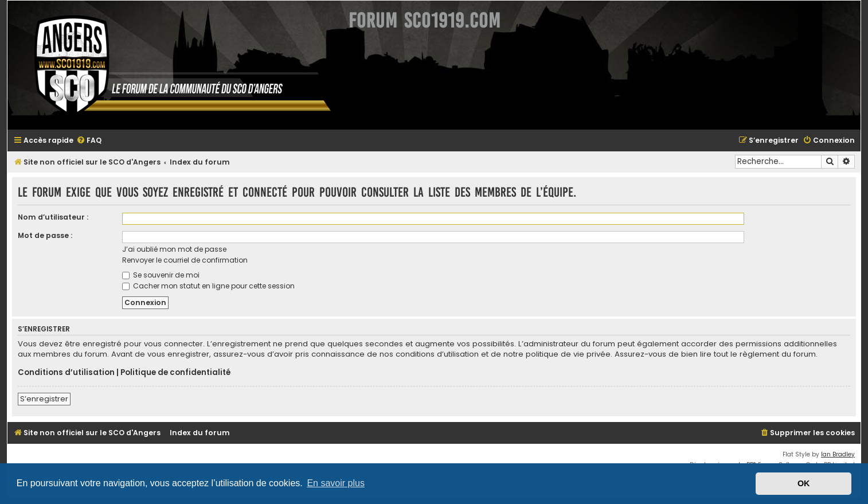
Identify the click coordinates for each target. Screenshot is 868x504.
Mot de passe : (45, 235)
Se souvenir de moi (161, 275)
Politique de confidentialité (175, 373)
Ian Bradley (838, 454)
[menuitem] (89, 141)
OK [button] (804, 483)
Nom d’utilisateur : (53, 217)
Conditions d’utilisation (66, 373)
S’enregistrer (44, 399)
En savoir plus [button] (336, 483)
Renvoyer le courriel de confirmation (185, 260)
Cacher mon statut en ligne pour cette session (208, 286)
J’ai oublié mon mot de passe (174, 249)
